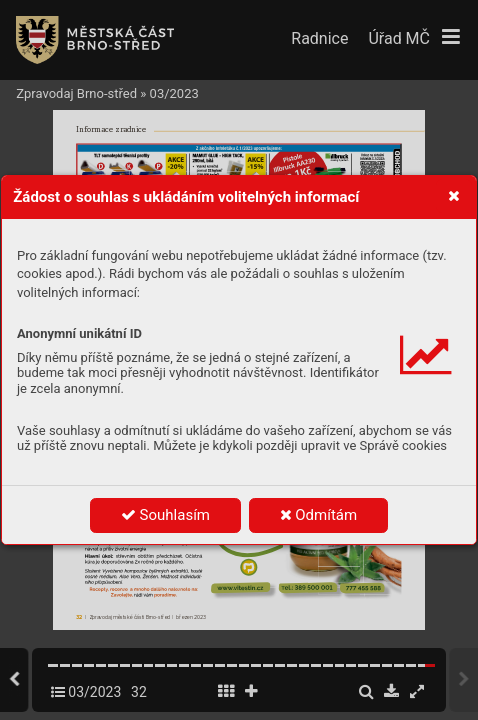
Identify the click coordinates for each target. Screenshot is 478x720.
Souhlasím (165, 515)
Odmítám (319, 515)
